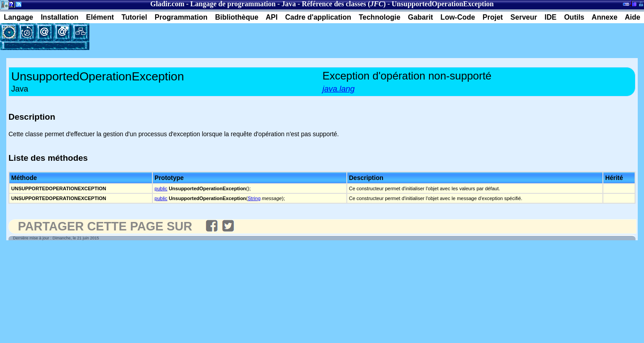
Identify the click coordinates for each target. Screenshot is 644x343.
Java (289, 4)
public (161, 188)
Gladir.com (167, 4)
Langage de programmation (233, 4)
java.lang (339, 89)
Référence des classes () (344, 4)
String (254, 198)
